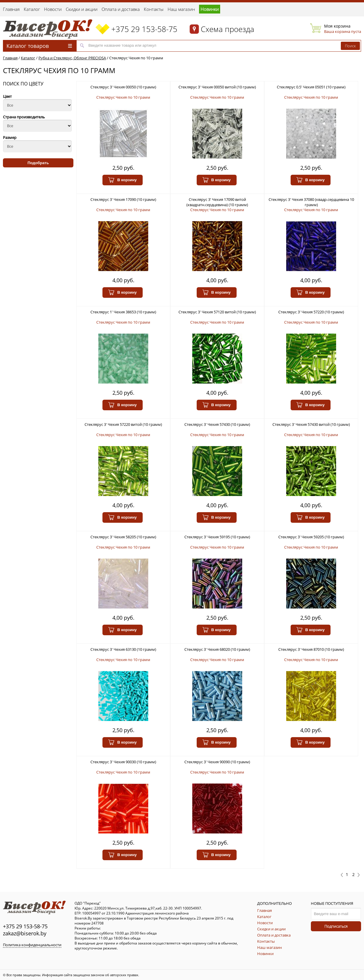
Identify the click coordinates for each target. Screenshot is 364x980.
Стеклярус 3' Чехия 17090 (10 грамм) (123, 199)
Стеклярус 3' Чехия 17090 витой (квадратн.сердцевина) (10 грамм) (217, 202)
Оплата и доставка (121, 9)
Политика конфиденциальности (32, 945)
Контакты (154, 9)
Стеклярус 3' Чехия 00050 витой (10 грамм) (217, 87)
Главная (11, 9)
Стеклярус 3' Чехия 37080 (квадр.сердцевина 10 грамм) (311, 202)
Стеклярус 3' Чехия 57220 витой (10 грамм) (123, 424)
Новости (53, 9)
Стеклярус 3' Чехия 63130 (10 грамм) (123, 649)
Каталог (32, 9)
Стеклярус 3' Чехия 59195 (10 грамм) (217, 537)
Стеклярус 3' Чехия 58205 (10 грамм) (123, 537)
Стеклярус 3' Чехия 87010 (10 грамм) (311, 649)
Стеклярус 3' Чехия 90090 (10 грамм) (217, 762)
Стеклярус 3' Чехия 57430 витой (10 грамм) (311, 424)
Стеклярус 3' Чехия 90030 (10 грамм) (123, 762)
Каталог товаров (39, 46)
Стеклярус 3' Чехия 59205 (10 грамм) (311, 537)
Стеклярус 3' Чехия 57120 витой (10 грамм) (217, 312)
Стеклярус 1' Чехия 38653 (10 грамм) (123, 312)
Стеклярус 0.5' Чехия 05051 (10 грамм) (311, 87)
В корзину (122, 180)
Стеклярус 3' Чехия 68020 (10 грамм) (217, 649)
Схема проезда (227, 29)
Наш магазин (181, 9)
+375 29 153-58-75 (144, 29)
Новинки (210, 9)
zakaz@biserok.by (25, 933)
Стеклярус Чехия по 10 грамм (136, 58)
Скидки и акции (82, 9)
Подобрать (38, 163)
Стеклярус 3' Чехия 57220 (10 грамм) (311, 312)
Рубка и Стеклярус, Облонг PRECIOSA (72, 58)
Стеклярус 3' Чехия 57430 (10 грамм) (217, 424)
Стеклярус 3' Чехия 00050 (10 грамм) (123, 87)
